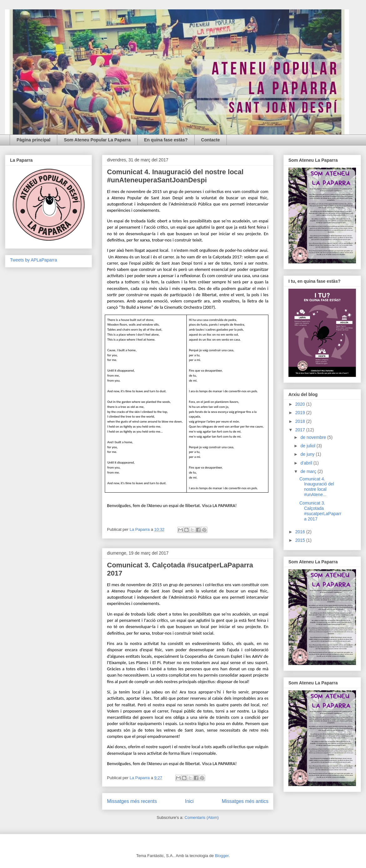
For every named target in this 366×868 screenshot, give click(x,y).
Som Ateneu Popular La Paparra (97, 140)
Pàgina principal (33, 140)
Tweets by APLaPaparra (33, 260)
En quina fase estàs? (166, 140)
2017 (301, 430)
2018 (301, 421)
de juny (308, 454)
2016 (301, 532)
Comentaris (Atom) (202, 817)
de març (309, 471)
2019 (301, 413)
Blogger (222, 856)
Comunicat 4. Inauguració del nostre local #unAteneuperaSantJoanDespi (175, 176)
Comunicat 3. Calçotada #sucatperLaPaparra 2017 (320, 511)
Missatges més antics (245, 801)
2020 (301, 404)
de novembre (314, 437)
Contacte (211, 140)
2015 (301, 540)
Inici (189, 801)
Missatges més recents (132, 801)
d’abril (307, 463)
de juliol (308, 446)
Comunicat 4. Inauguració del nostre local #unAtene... (317, 487)
